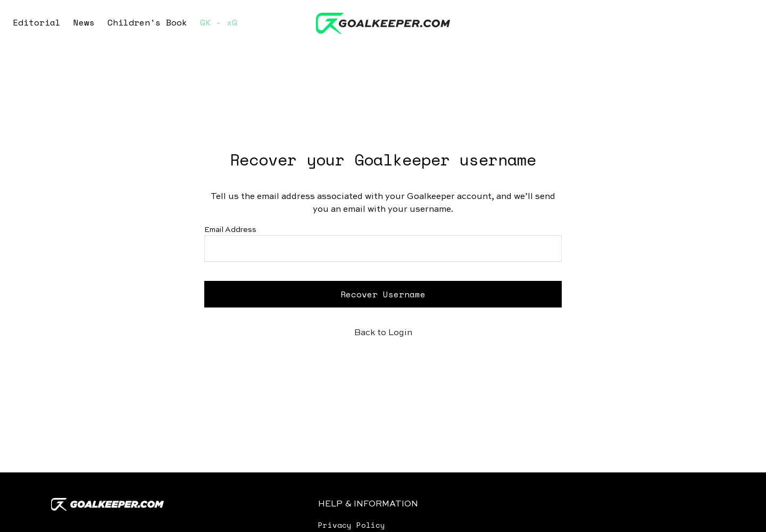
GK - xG (219, 22)
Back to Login (383, 333)
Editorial (37, 22)
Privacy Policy (352, 525)
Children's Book (147, 22)
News (84, 22)
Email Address (230, 230)
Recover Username (383, 294)
